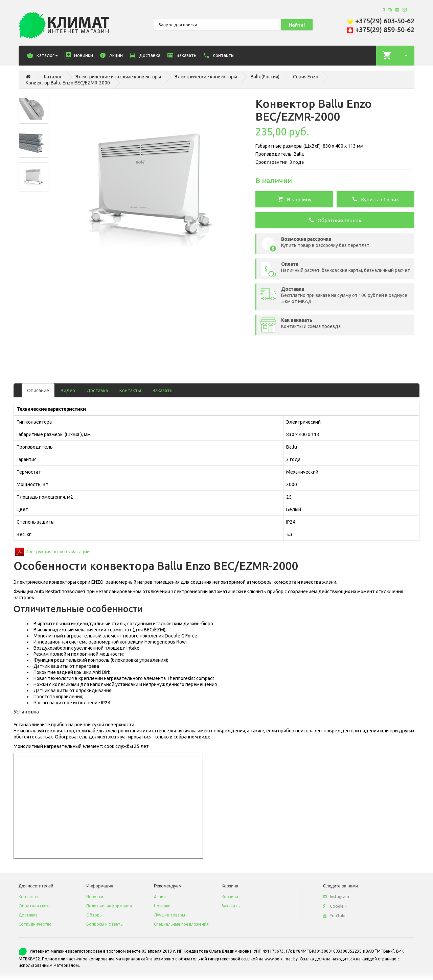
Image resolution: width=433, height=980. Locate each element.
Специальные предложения (181, 924)
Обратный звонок (335, 220)
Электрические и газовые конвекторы (118, 77)
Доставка (97, 391)
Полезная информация (109, 906)
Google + (335, 906)
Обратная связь (35, 906)
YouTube (335, 916)
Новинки (162, 906)
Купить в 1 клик (375, 199)
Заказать (163, 391)
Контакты (130, 391)
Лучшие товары (169, 915)
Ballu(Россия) (265, 77)
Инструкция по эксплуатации (58, 552)
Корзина (230, 897)
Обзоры (94, 915)
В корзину (294, 199)
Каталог (53, 77)
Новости (95, 897)
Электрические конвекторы (206, 77)
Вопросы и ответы (105, 924)
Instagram (336, 897)
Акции (160, 897)
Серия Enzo (306, 77)
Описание (38, 391)
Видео (68, 391)
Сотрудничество (35, 924)
